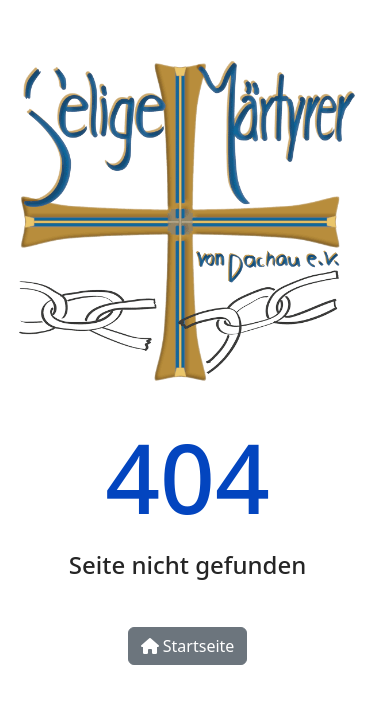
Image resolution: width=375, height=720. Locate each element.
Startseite (188, 646)
